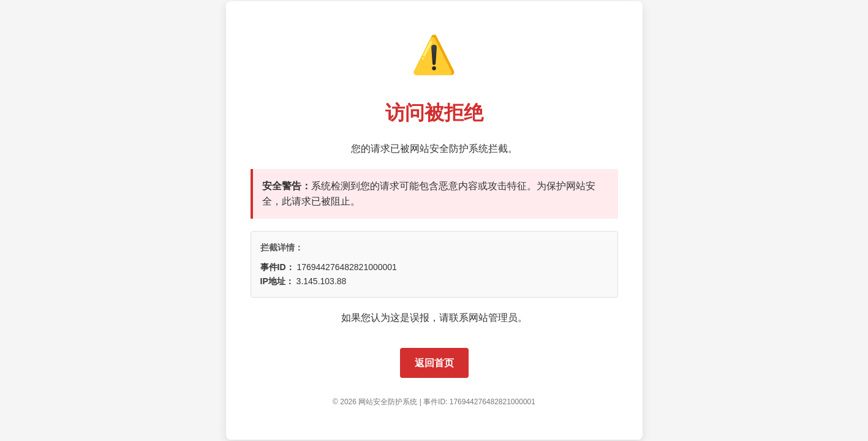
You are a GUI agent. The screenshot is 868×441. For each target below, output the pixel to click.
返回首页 (434, 363)
